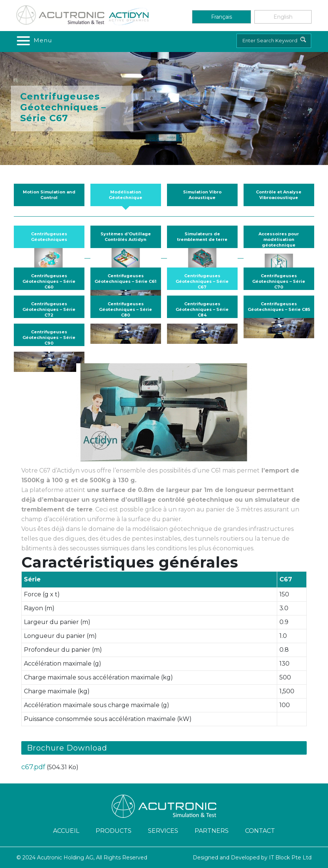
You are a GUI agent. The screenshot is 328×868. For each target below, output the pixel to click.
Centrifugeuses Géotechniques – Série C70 (279, 281)
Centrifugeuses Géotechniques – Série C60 (49, 281)
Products (114, 831)
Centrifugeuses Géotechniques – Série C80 (126, 309)
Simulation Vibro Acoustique (202, 195)
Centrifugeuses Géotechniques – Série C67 (202, 281)
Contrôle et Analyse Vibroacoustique (279, 195)
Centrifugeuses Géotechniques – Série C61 (126, 279)
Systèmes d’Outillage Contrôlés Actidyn (126, 237)
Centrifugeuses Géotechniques (49, 237)
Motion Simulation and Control (49, 195)
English (283, 17)
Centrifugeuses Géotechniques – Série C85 (279, 307)
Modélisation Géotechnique (126, 195)
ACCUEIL (66, 831)
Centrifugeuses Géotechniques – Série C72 (49, 309)
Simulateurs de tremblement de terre (202, 237)
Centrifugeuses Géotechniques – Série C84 (202, 309)
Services (163, 831)
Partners (212, 831)
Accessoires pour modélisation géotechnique (279, 239)
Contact (260, 831)
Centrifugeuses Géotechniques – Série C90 (49, 337)
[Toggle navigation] (34, 40)
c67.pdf (33, 767)
